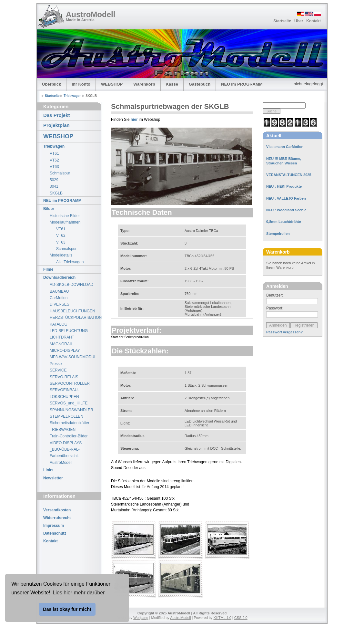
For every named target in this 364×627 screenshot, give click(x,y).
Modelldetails (61, 255)
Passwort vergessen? (284, 332)
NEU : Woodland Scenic (286, 210)
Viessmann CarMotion (285, 147)
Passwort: (275, 308)
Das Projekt (57, 115)
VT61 (54, 153)
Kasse (172, 84)
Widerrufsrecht (57, 518)
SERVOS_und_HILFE (69, 403)
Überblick (51, 84)
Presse (56, 364)
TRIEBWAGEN (63, 430)
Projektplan (56, 125)
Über (299, 21)
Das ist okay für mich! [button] (67, 609)
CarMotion (59, 298)
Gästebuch (200, 84)
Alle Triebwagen (70, 262)
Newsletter (53, 478)
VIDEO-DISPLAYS (66, 443)
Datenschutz (55, 533)
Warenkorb (144, 84)
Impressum (54, 526)
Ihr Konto (81, 84)
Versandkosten (57, 510)
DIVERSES (60, 304)
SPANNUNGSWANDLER (71, 410)
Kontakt (313, 21)
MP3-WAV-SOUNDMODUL (73, 357)
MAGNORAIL (61, 344)
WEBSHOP (112, 84)
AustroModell (91, 14)
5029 (54, 180)
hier (134, 120)
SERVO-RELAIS (64, 377)
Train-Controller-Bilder (69, 436)
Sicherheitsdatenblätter (70, 423)
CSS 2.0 (241, 618)
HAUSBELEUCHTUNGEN (72, 311)
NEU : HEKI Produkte (284, 186)
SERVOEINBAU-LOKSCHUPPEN (64, 393)
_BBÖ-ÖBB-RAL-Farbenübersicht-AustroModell (65, 456)
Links (48, 470)
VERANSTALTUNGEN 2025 (289, 175)
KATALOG (59, 324)
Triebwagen (72, 96)
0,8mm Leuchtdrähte (284, 222)
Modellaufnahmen (65, 222)
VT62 (54, 160)
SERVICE (58, 370)
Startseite (282, 21)
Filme (48, 269)
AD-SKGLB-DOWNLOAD (71, 285)
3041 (54, 186)
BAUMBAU (59, 291)
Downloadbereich (59, 277)
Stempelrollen (278, 234)
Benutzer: (275, 295)
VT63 (54, 167)
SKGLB (56, 193)
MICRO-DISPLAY (65, 350)
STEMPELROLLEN (66, 416)
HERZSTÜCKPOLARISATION (75, 318)
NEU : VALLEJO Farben (286, 198)
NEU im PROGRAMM (242, 84)
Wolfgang (141, 618)
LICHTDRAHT (62, 337)
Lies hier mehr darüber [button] (79, 593)
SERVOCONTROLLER (70, 383)
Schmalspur (60, 173)
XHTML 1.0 (222, 618)
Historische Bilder (65, 216)
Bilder (49, 209)
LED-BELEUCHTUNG (69, 331)
